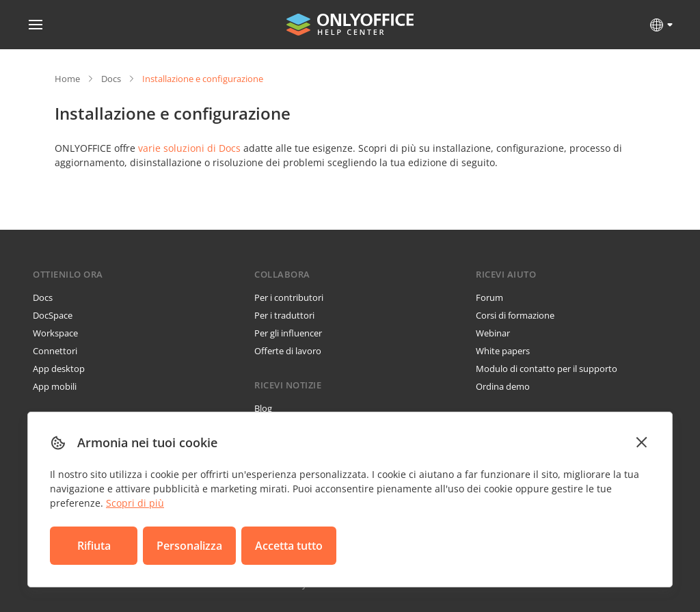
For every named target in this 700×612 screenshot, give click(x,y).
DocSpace (53, 315)
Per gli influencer (288, 333)
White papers (503, 351)
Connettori (55, 351)
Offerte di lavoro (288, 351)
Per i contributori (289, 297)
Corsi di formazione (515, 315)
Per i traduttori (284, 315)
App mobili (55, 386)
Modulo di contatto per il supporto (547, 369)
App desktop (59, 369)
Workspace (55, 333)
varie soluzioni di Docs (189, 148)
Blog (263, 408)
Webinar (493, 333)
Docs (111, 79)
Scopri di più (135, 503)
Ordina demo (503, 386)
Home (67, 79)
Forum (489, 297)
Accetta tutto (289, 546)
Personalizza (189, 546)
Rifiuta (94, 546)
